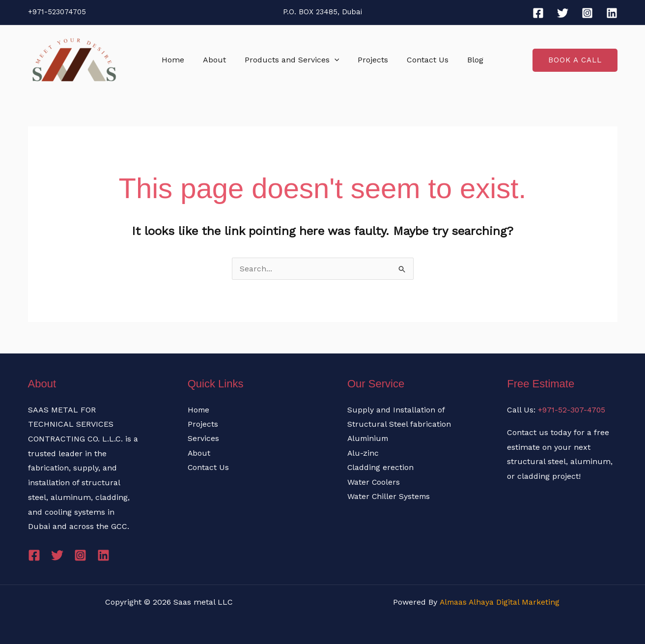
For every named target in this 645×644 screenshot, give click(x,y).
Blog (468, 60)
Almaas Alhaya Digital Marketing (499, 602)
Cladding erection (381, 468)
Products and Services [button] (294, 60)
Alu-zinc (363, 454)
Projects (371, 60)
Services (203, 439)
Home (180, 60)
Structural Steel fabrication (399, 424)
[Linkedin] (612, 13)
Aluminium (369, 439)
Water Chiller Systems (389, 497)
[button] (336, 60)
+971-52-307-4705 (572, 410)
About (219, 60)
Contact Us (423, 60)
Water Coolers (374, 483)
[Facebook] (538, 13)
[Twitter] (563, 13)
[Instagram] (587, 13)
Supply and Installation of (396, 410)
